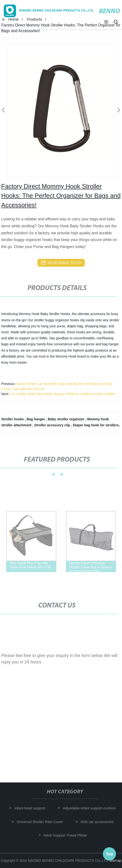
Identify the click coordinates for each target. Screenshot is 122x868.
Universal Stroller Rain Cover (41, 821)
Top (110, 853)
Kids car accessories (99, 821)
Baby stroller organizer (67, 419)
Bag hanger (36, 419)
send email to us (61, 263)
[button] (106, 22)
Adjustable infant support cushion (91, 808)
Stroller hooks (13, 419)
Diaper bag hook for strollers (96, 425)
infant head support (31, 808)
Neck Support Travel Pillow (66, 835)
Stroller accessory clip (53, 425)
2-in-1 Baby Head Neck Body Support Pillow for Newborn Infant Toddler (62, 394)
